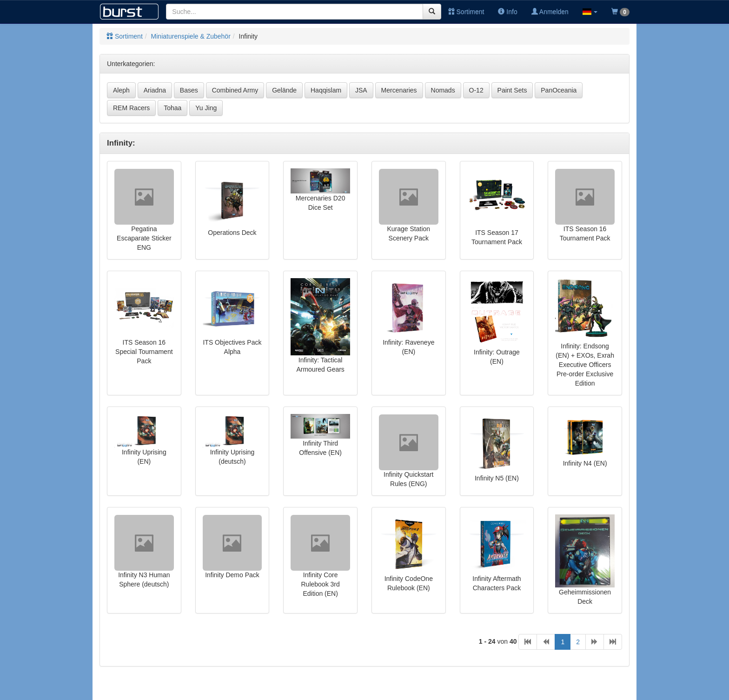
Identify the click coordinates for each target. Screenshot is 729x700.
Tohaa (172, 108)
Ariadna (155, 90)
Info (507, 12)
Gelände (284, 90)
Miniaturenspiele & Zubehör (191, 36)
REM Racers (131, 108)
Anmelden (550, 12)
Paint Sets (512, 90)
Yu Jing (206, 108)
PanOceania (559, 90)
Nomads (443, 90)
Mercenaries (399, 90)
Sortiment (466, 12)
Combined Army (235, 90)
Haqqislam (326, 90)
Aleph (121, 90)
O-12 (476, 90)
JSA (361, 90)
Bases (189, 90)
